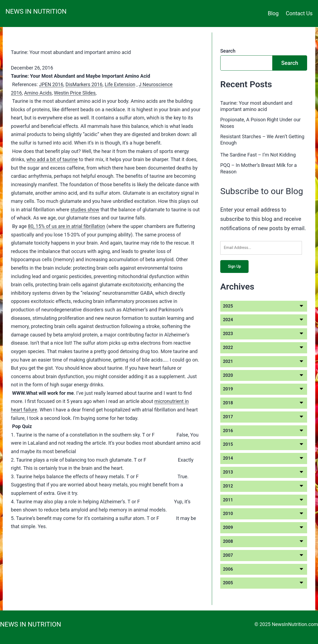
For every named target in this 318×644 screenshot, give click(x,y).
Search (228, 51)
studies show (85, 210)
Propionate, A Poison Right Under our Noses (261, 123)
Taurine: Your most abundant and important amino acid (71, 52)
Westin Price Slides (75, 93)
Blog (273, 13)
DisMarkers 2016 (84, 84)
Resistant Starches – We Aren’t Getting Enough (262, 140)
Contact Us (299, 13)
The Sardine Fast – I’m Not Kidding (258, 155)
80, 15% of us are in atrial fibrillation (67, 226)
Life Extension (120, 84)
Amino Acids (38, 93)
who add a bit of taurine (52, 159)
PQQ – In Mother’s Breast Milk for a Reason (259, 168)
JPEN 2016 (51, 84)
